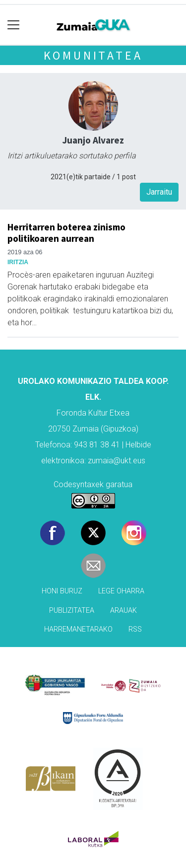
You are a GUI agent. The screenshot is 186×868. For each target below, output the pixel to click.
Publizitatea (72, 611)
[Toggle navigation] (14, 25)
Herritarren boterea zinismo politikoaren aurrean (66, 233)
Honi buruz (62, 591)
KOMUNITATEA (93, 55)
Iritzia (18, 262)
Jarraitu (159, 192)
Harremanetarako (78, 629)
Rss (135, 629)
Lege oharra (121, 591)
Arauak (124, 611)
